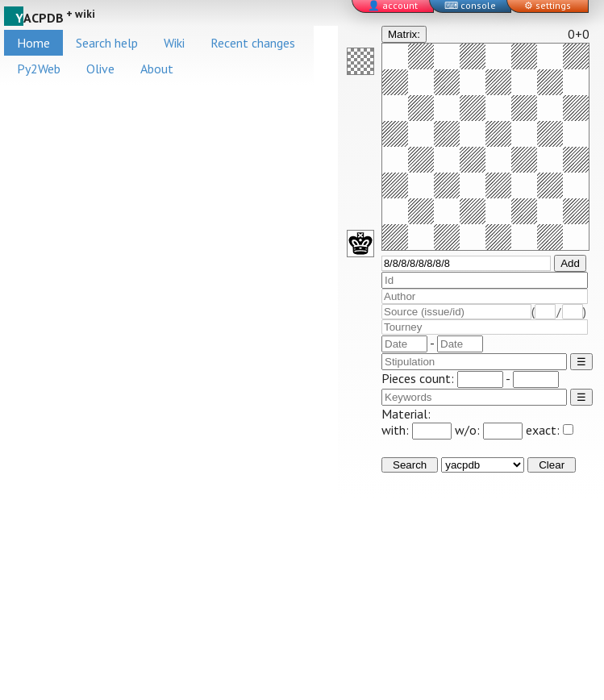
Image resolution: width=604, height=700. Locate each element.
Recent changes (253, 43)
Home (33, 43)
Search (410, 465)
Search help (107, 43)
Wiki (174, 43)
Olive (100, 69)
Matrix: (404, 34)
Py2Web (39, 69)
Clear (552, 465)
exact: (550, 430)
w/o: (489, 430)
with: (417, 430)
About (157, 69)
